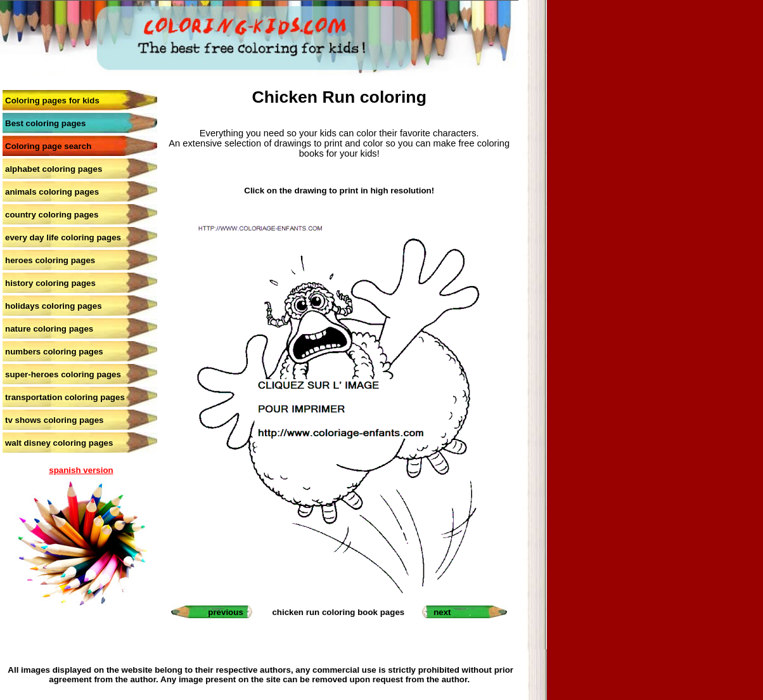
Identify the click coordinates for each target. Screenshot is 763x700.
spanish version (81, 470)
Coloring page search (48, 146)
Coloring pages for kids (52, 100)
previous (226, 612)
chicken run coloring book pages (338, 612)
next (442, 612)
